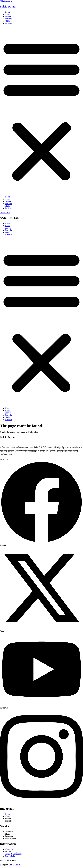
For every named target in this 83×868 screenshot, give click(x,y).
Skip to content (6, 1)
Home (8, 12)
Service (8, 16)
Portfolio (9, 19)
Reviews (9, 23)
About (8, 14)
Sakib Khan (8, 6)
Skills (7, 21)
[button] (41, 110)
